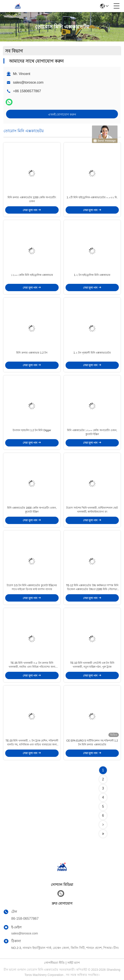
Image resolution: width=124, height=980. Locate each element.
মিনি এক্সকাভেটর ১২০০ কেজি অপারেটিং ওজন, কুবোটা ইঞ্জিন (92, 432)
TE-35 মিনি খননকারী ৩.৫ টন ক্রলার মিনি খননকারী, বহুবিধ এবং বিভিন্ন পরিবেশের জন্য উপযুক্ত (32, 665)
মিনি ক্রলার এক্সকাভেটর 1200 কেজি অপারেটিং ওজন (32, 199)
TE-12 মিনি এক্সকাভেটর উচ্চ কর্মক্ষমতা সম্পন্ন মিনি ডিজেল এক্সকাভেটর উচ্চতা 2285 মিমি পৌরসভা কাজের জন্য (92, 588)
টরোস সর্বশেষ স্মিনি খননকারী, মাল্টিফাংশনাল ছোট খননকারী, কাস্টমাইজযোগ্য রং (92, 510)
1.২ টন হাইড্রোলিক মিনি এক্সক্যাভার (92, 275)
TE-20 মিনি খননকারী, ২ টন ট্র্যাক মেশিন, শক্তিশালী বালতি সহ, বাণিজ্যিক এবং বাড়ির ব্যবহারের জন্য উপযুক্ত (32, 743)
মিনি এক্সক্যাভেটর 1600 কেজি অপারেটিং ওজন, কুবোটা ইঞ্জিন (32, 510)
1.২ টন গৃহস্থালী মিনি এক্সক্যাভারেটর (92, 353)
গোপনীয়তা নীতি (54, 963)
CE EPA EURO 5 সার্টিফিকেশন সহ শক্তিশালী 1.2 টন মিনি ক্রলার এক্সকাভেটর (92, 743)
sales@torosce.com (28, 82)
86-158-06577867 (25, 919)
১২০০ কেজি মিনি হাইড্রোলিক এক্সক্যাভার (32, 275)
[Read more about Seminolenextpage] (103, 825)
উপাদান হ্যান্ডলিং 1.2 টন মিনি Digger (32, 430)
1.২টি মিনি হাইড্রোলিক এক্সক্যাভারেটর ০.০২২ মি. (92, 197)
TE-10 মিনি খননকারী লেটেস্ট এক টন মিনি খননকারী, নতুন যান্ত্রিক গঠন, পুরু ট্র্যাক (92, 665)
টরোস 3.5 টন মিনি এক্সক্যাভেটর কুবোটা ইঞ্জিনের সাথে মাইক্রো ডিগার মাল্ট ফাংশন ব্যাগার (32, 587)
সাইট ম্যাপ (74, 963)
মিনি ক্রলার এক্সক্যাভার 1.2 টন (32, 353)
